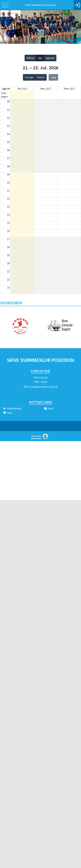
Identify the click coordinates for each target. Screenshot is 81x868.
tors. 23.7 (69, 89)
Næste (41, 77)
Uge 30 (6, 89)
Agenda (50, 58)
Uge (40, 58)
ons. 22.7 (46, 89)
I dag (53, 77)
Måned (30, 58)
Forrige (29, 77)
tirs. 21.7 (22, 89)
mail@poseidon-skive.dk (44, 387)
